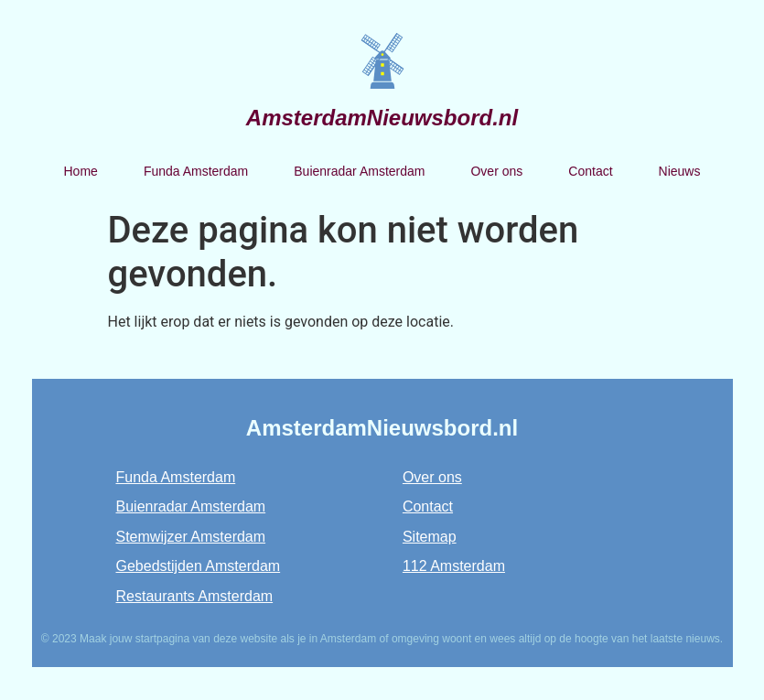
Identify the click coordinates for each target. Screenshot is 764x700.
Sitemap (430, 537)
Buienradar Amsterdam (359, 171)
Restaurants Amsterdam (195, 596)
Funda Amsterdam (196, 171)
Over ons (496, 171)
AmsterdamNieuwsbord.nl (382, 118)
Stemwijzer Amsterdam (191, 537)
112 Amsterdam (454, 566)
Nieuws (680, 171)
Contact (590, 171)
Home (81, 171)
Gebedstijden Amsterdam (199, 566)
